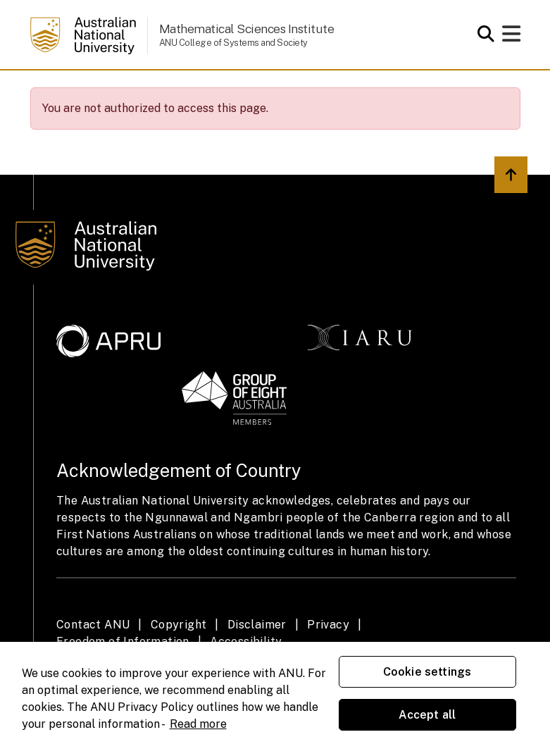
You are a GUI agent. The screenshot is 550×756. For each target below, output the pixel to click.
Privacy (328, 625)
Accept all (427, 715)
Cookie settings (427, 672)
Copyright (179, 625)
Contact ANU (93, 625)
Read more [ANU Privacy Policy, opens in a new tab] (198, 724)
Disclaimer (257, 625)
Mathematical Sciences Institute (247, 29)
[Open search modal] (482, 34)
